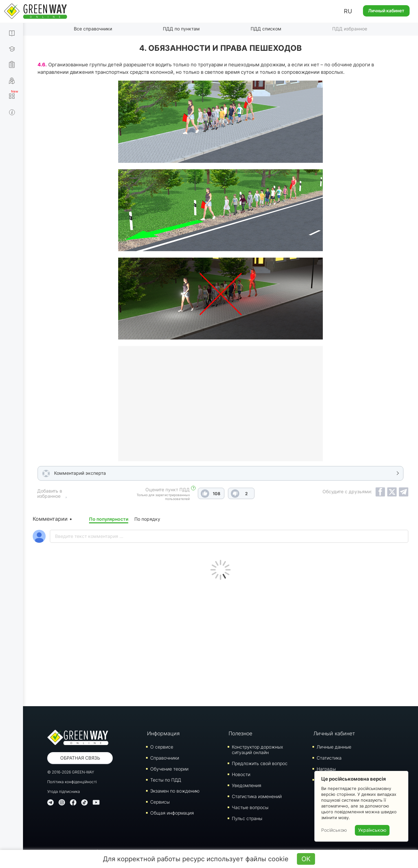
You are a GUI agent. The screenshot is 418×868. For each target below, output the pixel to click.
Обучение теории (169, 769)
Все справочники (93, 29)
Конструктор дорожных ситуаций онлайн (257, 750)
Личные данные (334, 747)
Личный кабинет (386, 11)
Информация (163, 733)
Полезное (240, 733)
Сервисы (160, 802)
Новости (241, 774)
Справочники (165, 758)
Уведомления (247, 785)
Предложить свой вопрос (260, 763)
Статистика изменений (257, 796)
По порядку (147, 519)
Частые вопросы (250, 807)
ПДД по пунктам (181, 29)
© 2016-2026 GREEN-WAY (71, 772)
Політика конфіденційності (72, 782)
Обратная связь (80, 758)
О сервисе (162, 747)
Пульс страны (247, 818)
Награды (326, 769)
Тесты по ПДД (166, 780)
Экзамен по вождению (175, 791)
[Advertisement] (220, 641)
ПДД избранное (350, 29)
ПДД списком (266, 29)
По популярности (109, 519)
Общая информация (172, 813)
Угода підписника (64, 791)
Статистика (329, 758)
